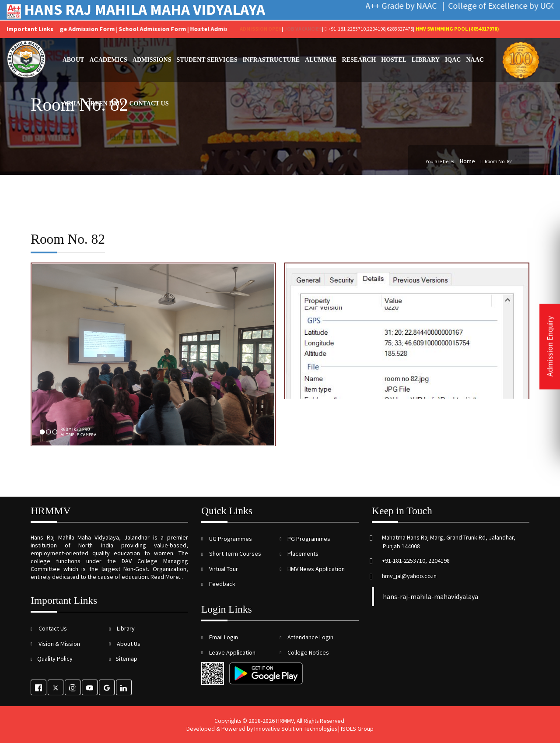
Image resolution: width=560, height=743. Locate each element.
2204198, (377, 29)
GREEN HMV (105, 103)
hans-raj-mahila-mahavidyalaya (430, 597)
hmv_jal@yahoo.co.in (409, 576)
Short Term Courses (234, 554)
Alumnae (321, 60)
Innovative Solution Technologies (296, 729)
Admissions (152, 60)
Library (426, 60)
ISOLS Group (357, 729)
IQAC (453, 60)
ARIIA (72, 103)
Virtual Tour (223, 569)
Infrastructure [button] (271, 60)
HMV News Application (315, 569)
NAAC (475, 60)
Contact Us (149, 103)
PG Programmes (308, 539)
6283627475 (400, 29)
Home (467, 161)
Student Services (207, 60)
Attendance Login (310, 637)
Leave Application (232, 652)
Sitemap (126, 659)
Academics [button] (108, 60)
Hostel (394, 60)
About (73, 60)
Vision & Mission (59, 644)
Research (359, 60)
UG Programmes (230, 539)
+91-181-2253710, (346, 29)
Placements (302, 554)
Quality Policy (55, 659)
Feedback (222, 584)
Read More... (167, 577)
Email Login (223, 637)
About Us (128, 644)
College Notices (308, 652)
